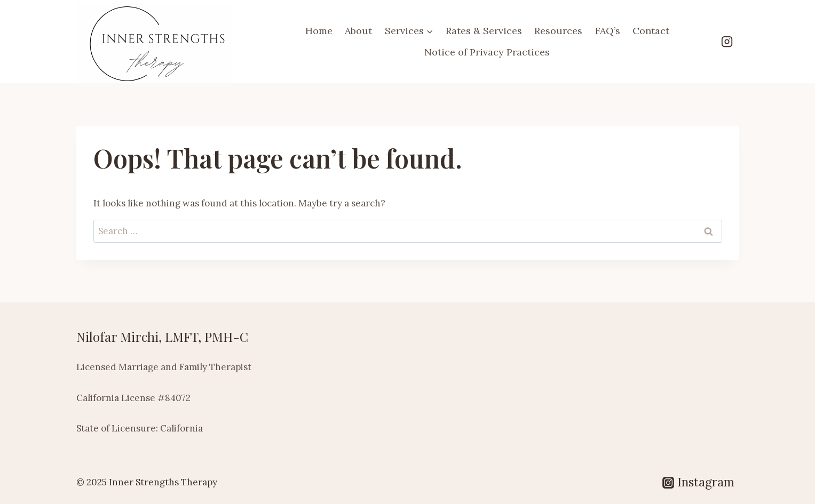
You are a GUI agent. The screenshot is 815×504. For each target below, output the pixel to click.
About (358, 31)
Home (319, 31)
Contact (651, 31)
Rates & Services (484, 31)
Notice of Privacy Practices (487, 52)
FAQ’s (608, 31)
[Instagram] (727, 42)
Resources (558, 31)
